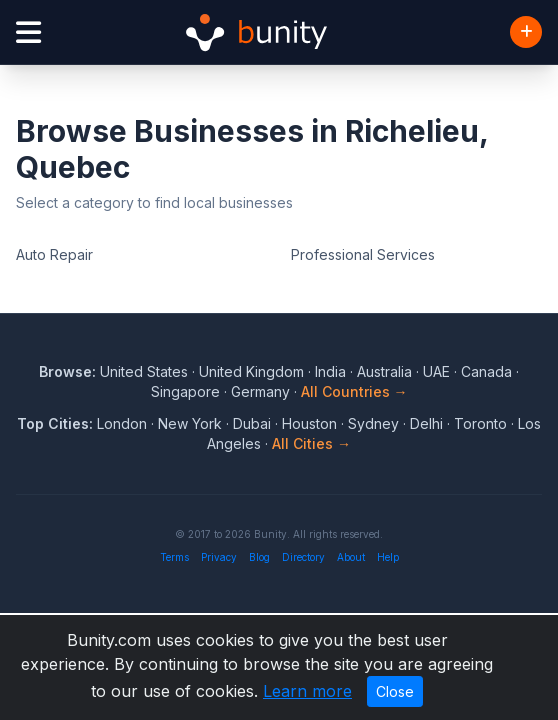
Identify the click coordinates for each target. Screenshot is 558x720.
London (122, 423)
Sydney (373, 423)
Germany (260, 391)
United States (144, 371)
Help (388, 557)
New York (190, 423)
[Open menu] (28, 32)
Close (395, 691)
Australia (384, 371)
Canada (486, 371)
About (351, 557)
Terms (174, 557)
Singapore (185, 391)
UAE (436, 371)
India (330, 371)
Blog (259, 557)
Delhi (426, 423)
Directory (303, 557)
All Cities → (311, 443)
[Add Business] (526, 32)
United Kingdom (251, 371)
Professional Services (363, 254)
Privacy (219, 557)
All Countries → (354, 391)
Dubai (252, 423)
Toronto (480, 423)
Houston (309, 423)
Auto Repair (54, 254)
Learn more (307, 691)
